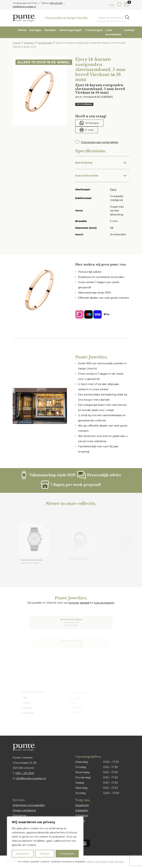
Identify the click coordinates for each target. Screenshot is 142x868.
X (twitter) (82, 815)
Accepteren (67, 854)
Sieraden (50, 30)
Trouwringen (94, 30)
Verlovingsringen (70, 30)
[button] (102, 142)
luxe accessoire (104, 603)
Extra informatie (87, 176)
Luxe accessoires (113, 32)
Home (22, 30)
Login (112, 5)
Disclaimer (20, 815)
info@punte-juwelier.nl (24, 6)
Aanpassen (23, 854)
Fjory (113, 189)
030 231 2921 (56, 3)
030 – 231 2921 (25, 773)
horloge (74, 603)
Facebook (82, 805)
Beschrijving (84, 163)
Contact (129, 30)
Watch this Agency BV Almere (105, 862)
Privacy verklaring (24, 810)
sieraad (85, 603)
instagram (82, 810)
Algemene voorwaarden (29, 805)
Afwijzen (45, 854)
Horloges (35, 30)
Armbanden (45, 43)
